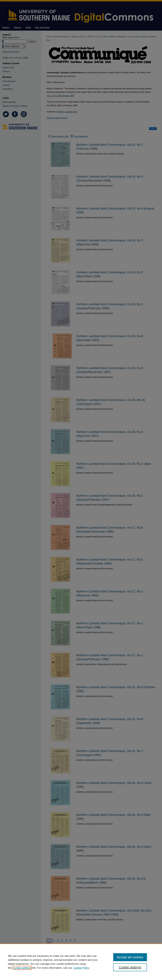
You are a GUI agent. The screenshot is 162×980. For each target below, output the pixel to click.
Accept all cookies (130, 957)
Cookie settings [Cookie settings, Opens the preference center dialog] (130, 967)
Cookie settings (22, 968)
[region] (81, 962)
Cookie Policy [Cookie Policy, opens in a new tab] (81, 968)
